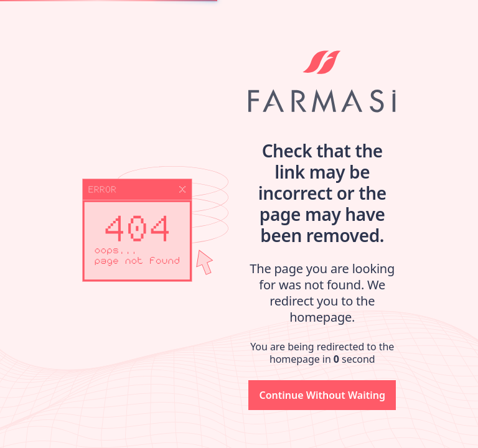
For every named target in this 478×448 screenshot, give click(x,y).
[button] (322, 395)
